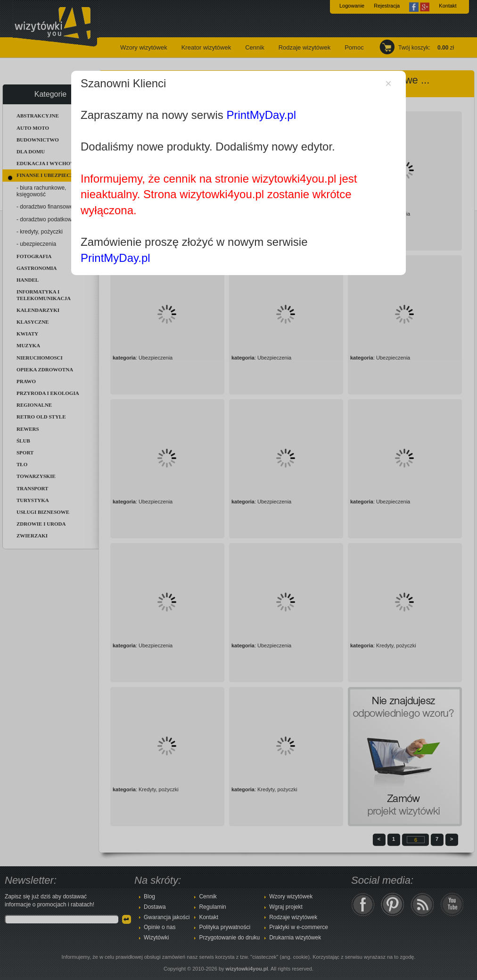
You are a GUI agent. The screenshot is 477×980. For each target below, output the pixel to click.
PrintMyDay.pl (261, 115)
